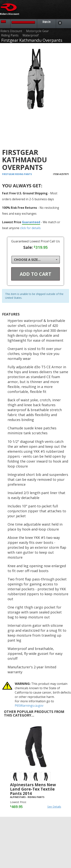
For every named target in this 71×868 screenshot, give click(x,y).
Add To (35, 274)
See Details (54, 807)
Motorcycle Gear (37, 31)
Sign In (46, 22)
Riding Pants (10, 35)
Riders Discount (11, 31)
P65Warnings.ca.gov (29, 706)
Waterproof (31, 35)
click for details (30, 228)
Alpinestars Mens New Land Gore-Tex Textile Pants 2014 (33, 789)
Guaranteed (31, 222)
